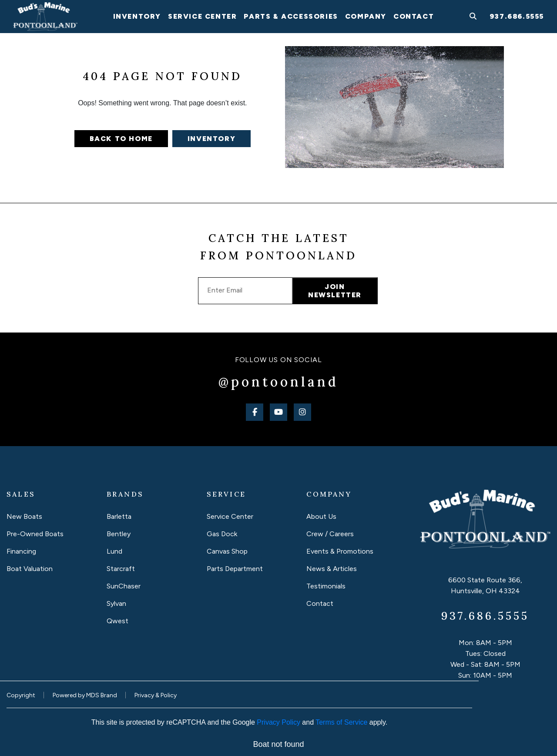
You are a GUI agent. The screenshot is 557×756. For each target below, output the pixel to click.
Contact (414, 16)
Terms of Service (341, 722)
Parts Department (235, 569)
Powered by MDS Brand (85, 695)
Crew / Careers (330, 534)
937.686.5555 (517, 16)
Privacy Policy (278, 722)
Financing (21, 551)
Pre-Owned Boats (35, 534)
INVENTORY (137, 16)
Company (366, 16)
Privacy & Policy (156, 695)
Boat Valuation (30, 569)
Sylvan (116, 603)
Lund (114, 551)
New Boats (24, 516)
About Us (321, 516)
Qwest (117, 621)
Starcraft (121, 569)
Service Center (230, 516)
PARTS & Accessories (291, 16)
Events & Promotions (340, 551)
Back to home (121, 139)
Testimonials (326, 586)
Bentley (119, 534)
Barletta (119, 516)
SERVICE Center (202, 16)
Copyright (21, 695)
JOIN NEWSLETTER (335, 291)
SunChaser (124, 586)
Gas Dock (222, 534)
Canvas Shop (227, 551)
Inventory (211, 139)
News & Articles (332, 569)
